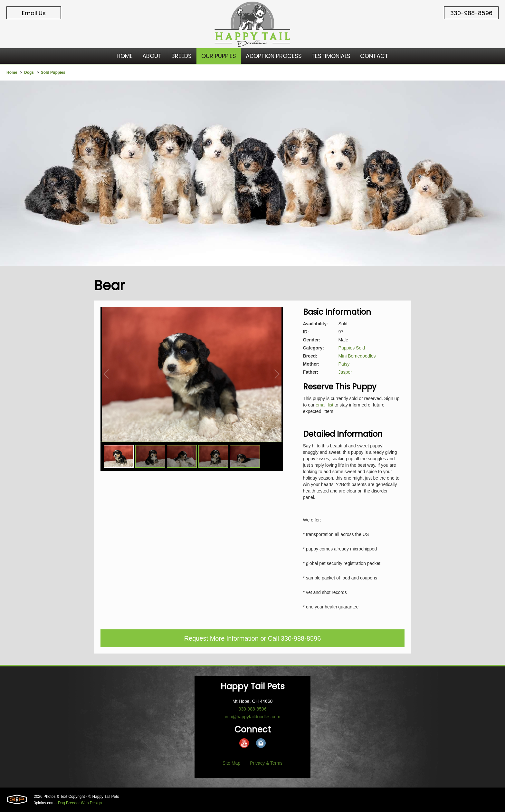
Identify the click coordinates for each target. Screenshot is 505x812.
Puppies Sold (352, 348)
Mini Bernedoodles (357, 356)
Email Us (34, 13)
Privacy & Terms (266, 763)
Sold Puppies (53, 72)
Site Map (231, 763)
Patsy (344, 364)
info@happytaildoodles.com (252, 717)
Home (12, 72)
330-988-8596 (471, 13)
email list (324, 405)
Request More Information (221, 638)
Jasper (345, 372)
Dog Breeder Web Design (80, 803)
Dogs (29, 72)
